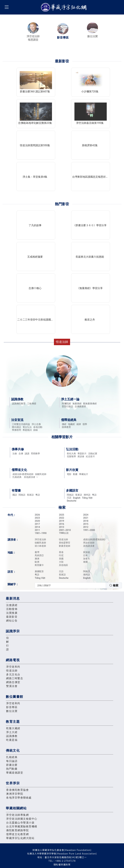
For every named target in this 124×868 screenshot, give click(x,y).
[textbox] (70, 585)
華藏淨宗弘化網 (64, 7)
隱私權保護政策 (62, 864)
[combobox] (78, 585)
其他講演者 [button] (31, 477)
